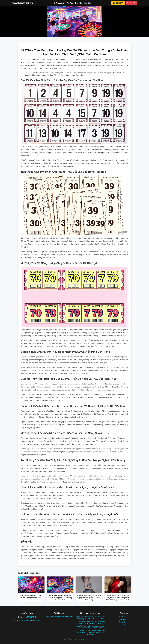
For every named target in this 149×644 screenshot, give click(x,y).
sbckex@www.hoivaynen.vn (29, 621)
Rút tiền (88, 3)
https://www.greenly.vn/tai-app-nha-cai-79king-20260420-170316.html (90, 627)
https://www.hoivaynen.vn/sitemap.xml (59, 617)
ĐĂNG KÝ (131, 3)
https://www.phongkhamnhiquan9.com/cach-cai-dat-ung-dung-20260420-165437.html (90, 632)
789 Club (122, 619)
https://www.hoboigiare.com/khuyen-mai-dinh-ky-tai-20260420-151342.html (90, 618)
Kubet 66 (122, 617)
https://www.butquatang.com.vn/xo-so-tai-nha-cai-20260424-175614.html (90, 622)
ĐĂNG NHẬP (118, 3)
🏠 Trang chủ (59, 3)
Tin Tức (70, 3)
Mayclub (122, 622)
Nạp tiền (79, 3)
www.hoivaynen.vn (23, 3)
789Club (122, 625)
